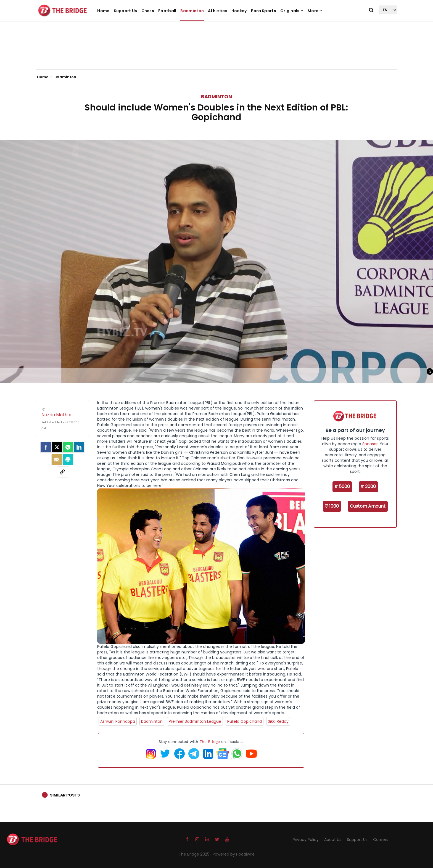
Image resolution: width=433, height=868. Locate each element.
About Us (333, 840)
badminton (152, 721)
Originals (292, 11)
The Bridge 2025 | (196, 854)
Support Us (126, 11)
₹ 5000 (342, 486)
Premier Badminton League (195, 721)
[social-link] (62, 472)
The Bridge (210, 742)
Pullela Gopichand (245, 721)
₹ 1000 (332, 506)
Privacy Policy (306, 840)
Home (103, 11)
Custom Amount (368, 506)
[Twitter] (57, 447)
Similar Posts (65, 795)
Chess (148, 11)
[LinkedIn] (79, 447)
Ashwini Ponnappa (118, 721)
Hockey (239, 11)
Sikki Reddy (278, 721)
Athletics (218, 11)
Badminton (192, 11)
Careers (381, 840)
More (315, 11)
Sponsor (370, 444)
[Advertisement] (216, 52)
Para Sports (264, 11)
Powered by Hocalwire (234, 854)
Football (167, 11)
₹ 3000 (368, 486)
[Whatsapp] (68, 447)
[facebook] (46, 447)
